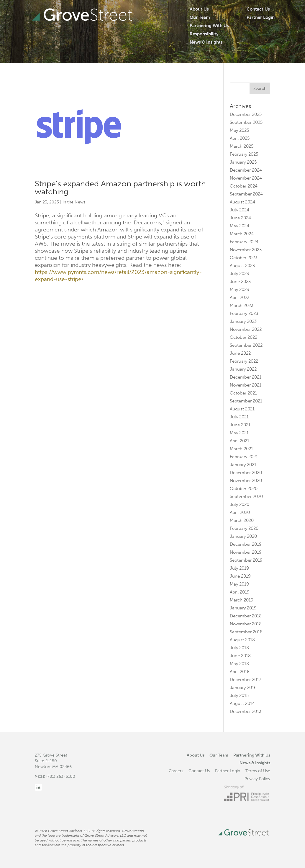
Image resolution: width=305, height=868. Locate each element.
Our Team (200, 17)
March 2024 (242, 234)
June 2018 (240, 656)
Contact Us (258, 9)
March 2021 (241, 449)
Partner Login (261, 17)
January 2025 (243, 162)
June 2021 (240, 425)
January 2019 (243, 608)
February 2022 (244, 361)
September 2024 (246, 194)
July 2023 (239, 274)
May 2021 (239, 433)
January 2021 (243, 465)
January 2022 (243, 369)
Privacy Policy (257, 779)
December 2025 (246, 114)
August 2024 (242, 202)
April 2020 (240, 512)
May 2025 (239, 130)
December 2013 (246, 711)
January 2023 (243, 321)
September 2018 (246, 632)
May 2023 (239, 290)
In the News (74, 202)
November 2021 (246, 385)
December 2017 (246, 680)
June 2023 (240, 282)
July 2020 (240, 504)
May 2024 (240, 226)
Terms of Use (258, 771)
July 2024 (240, 210)
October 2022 (243, 337)
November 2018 (246, 624)
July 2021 (239, 417)
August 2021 (242, 409)
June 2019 (240, 576)
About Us (199, 9)
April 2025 (240, 138)
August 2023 (242, 266)
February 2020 (244, 528)
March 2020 (242, 520)
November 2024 (246, 178)
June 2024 (240, 218)
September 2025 (246, 122)
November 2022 (246, 329)
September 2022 (246, 345)
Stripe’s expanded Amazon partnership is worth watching (120, 188)
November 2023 (246, 250)
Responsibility (204, 34)
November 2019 (246, 552)
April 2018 (240, 672)
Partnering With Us (209, 26)
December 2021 (246, 377)
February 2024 (244, 242)
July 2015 (239, 696)
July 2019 (239, 568)
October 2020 (244, 489)
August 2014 (242, 703)
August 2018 (242, 640)
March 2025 (242, 146)
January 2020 (243, 536)
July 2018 (239, 648)
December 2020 (246, 473)
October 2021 (243, 393)
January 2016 (243, 688)
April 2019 (240, 592)
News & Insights (206, 42)
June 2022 (240, 353)
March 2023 (242, 305)
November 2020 (246, 481)
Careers (176, 771)
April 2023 (240, 297)
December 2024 (246, 170)
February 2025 (244, 154)
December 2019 (246, 544)
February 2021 (244, 457)
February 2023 (244, 313)
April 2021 (240, 441)
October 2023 (243, 258)
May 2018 (239, 664)
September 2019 (246, 560)
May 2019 (239, 584)
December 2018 (246, 616)
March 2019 (242, 600)
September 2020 (246, 497)
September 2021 (246, 401)
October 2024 (244, 186)
